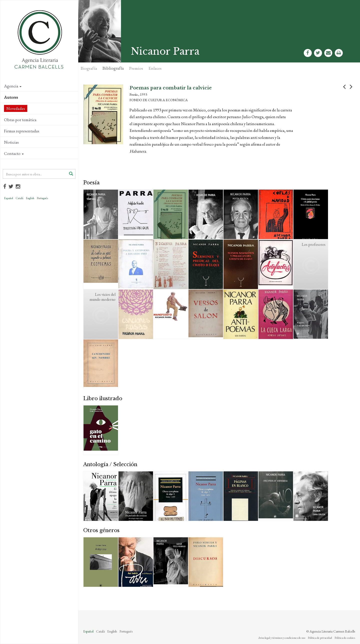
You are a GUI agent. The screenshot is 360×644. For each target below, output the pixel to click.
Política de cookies (345, 638)
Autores (11, 97)
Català (19, 198)
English (30, 198)
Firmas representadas (22, 131)
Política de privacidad (320, 638)
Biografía (89, 68)
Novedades (16, 108)
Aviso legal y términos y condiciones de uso (282, 638)
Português (42, 198)
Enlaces (155, 68)
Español (8, 198)
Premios (136, 68)
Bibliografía (113, 68)
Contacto (14, 153)
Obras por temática (20, 120)
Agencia (13, 86)
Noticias (11, 142)
